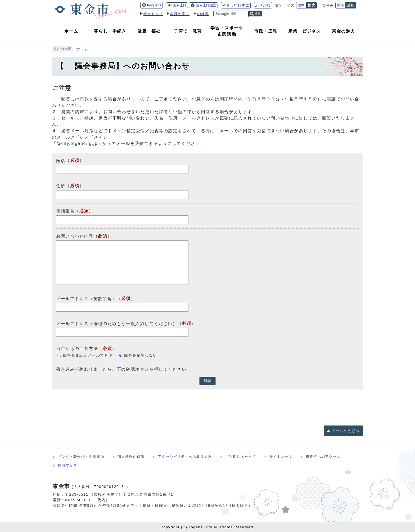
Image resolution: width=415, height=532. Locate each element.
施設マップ (68, 465)
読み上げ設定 (206, 5)
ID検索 (203, 14)
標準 (301, 5)
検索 (258, 14)
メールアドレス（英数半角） (86, 298)
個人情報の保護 (131, 457)
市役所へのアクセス (323, 457)
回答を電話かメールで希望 (88, 355)
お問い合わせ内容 (75, 236)
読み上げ (180, 5)
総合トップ (153, 14)
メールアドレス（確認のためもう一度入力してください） (117, 324)
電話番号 (65, 211)
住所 (61, 186)
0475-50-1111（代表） (87, 500)
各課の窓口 (180, 14)
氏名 (61, 161)
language (154, 5)
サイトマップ (281, 457)
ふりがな (263, 5)
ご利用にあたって (241, 457)
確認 (207, 381)
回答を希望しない (141, 355)
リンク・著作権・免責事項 (81, 457)
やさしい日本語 (236, 5)
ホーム (82, 49)
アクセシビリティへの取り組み (185, 457)
